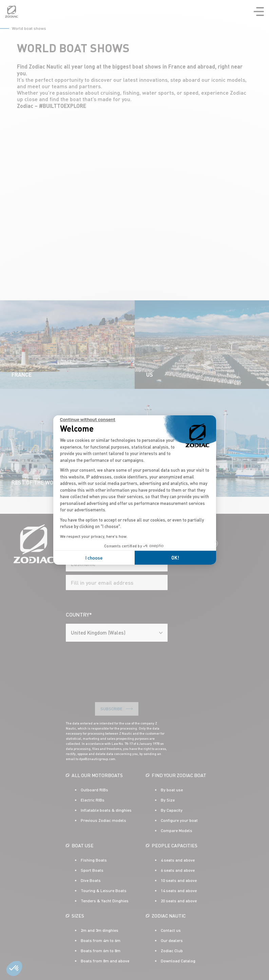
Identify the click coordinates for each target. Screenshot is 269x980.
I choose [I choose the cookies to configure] (94, 558)
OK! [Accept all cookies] (175, 558)
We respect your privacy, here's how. (94, 536)
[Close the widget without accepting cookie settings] (88, 420)
